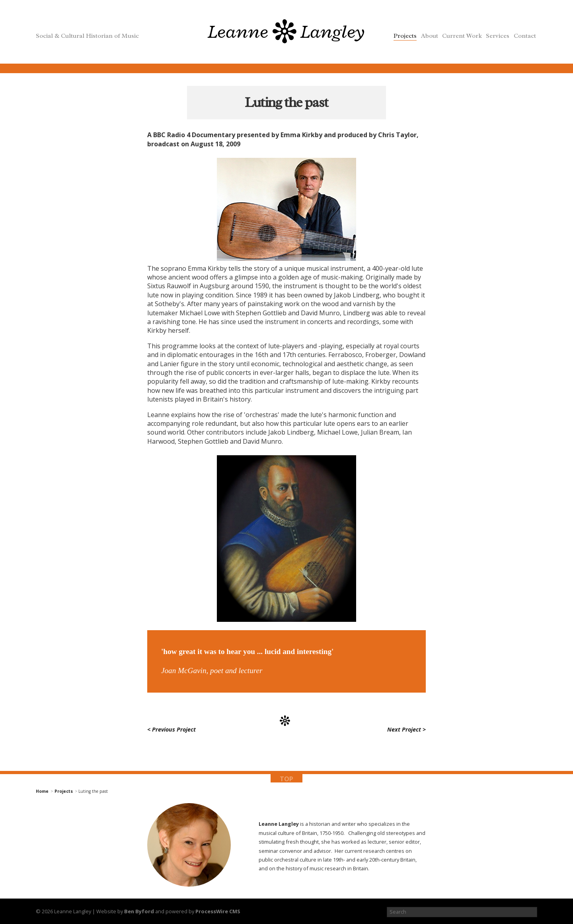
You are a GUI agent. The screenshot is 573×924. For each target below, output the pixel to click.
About (430, 36)
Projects (405, 36)
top (286, 779)
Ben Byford (139, 911)
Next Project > (406, 730)
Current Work (462, 36)
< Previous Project (172, 730)
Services (498, 36)
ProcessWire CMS (218, 911)
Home (42, 792)
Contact (525, 36)
